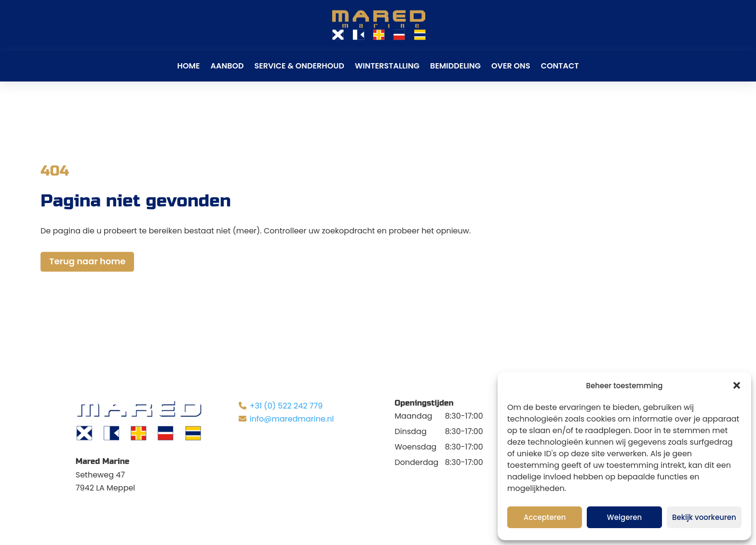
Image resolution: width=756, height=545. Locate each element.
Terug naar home (87, 262)
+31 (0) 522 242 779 (286, 406)
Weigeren (624, 517)
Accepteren (545, 517)
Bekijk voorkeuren (704, 517)
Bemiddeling (455, 66)
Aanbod (227, 66)
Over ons (511, 66)
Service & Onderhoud (299, 66)
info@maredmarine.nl (292, 419)
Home (189, 66)
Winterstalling (387, 66)
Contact (560, 66)
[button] (737, 385)
